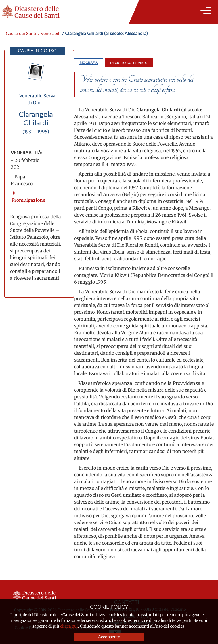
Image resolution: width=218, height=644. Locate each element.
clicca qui (69, 626)
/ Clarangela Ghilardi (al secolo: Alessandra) (105, 33)
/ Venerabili (49, 33)
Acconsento (109, 637)
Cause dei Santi (21, 33)
